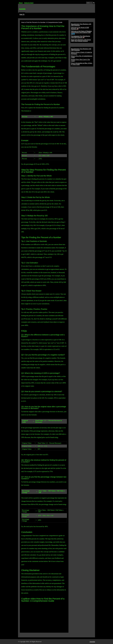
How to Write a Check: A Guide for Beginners (82, 53)
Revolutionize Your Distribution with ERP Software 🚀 (81, 37)
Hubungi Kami (29, 3)
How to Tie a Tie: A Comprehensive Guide (82, 57)
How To (22, 14)
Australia (22, 9)
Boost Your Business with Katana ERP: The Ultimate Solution (81, 40)
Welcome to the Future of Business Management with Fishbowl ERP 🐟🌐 (81, 32)
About (21, 3)
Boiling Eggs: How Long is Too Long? (81, 60)
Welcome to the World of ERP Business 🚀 (80, 28)
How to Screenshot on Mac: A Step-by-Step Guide (82, 64)
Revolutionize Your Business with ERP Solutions (81, 25)
